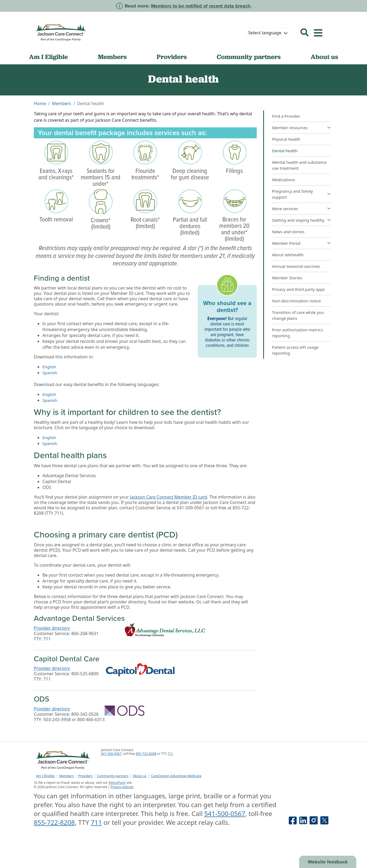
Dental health (285, 151)
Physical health (286, 139)
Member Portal (286, 243)
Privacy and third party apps (298, 289)
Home (40, 103)
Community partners (249, 57)
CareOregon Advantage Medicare (176, 776)
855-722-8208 (146, 754)
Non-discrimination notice (297, 301)
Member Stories (287, 278)
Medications (284, 180)
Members (112, 57)
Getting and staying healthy (298, 220)
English (49, 367)
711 (170, 754)
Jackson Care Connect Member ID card (168, 497)
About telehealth (288, 255)
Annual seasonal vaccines (296, 266)
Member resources (290, 128)
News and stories (288, 232)
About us (324, 57)
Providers (172, 57)
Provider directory (52, 628)
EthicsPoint (117, 783)
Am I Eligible (48, 57)
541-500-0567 (111, 754)
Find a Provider (286, 116)
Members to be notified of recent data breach (201, 6)
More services (285, 209)
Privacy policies (122, 787)
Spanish (50, 373)
